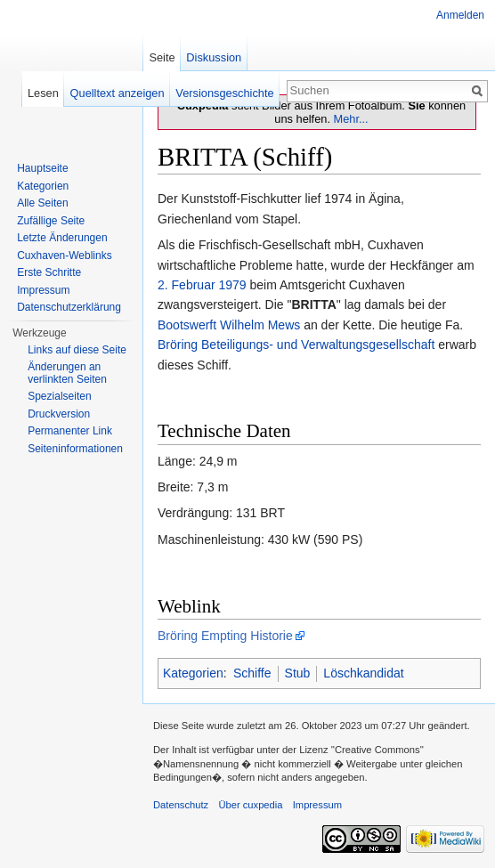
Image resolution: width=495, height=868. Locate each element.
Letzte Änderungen (62, 238)
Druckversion (59, 414)
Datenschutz (181, 805)
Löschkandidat (363, 673)
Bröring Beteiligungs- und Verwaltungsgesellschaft (296, 345)
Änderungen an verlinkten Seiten (67, 373)
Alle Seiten (42, 203)
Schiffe (252, 673)
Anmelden (460, 15)
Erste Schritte (49, 272)
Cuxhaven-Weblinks (65, 256)
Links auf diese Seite (77, 350)
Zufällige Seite (51, 221)
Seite (162, 57)
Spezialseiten (59, 396)
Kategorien (193, 673)
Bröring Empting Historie (225, 636)
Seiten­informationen (75, 449)
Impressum (43, 290)
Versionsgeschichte (224, 93)
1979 (232, 285)
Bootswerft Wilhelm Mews (229, 325)
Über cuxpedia (250, 805)
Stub (298, 673)
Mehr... (351, 119)
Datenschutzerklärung (69, 307)
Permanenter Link (70, 431)
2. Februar (187, 285)
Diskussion (214, 57)
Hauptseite (42, 168)
